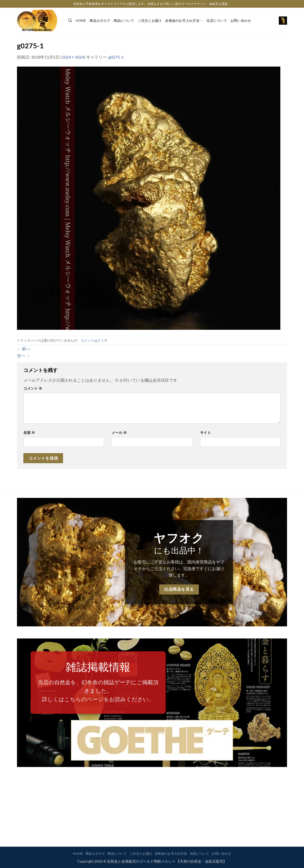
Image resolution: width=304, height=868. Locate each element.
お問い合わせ (241, 21)
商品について (124, 21)
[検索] (70, 21)
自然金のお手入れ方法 (184, 20)
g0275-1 (116, 57)
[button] (283, 21)
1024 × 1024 (73, 57)
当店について (217, 21)
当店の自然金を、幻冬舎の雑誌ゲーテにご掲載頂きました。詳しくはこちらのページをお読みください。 (98, 691)
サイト (205, 432)
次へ (24, 355)
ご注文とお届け (150, 21)
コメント (33, 388)
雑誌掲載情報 (98, 667)
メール (119, 432)
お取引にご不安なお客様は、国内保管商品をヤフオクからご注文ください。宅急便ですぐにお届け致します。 (179, 568)
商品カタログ (100, 21)
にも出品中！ (179, 550)
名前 (29, 432)
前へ (24, 349)
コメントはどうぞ (94, 340)
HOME (81, 21)
